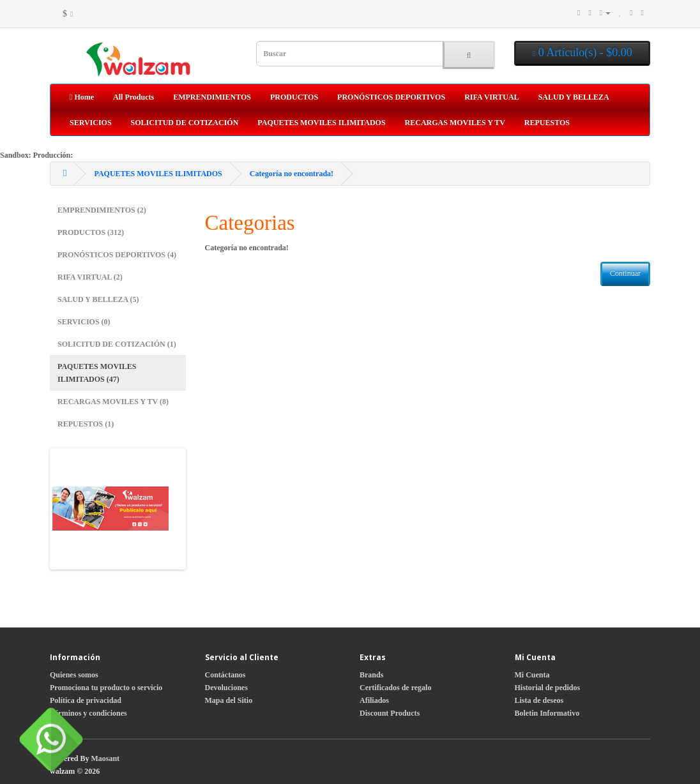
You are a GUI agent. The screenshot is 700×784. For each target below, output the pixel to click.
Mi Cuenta (532, 675)
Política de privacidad (86, 700)
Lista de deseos (539, 700)
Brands (371, 675)
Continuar (625, 273)
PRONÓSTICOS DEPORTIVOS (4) (117, 255)
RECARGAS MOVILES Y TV (455, 123)
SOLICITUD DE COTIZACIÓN (185, 123)
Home (82, 97)
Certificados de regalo (395, 688)
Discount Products (390, 713)
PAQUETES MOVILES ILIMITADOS (321, 123)
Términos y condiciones (88, 713)
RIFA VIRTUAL (491, 97)
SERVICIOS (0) (84, 322)
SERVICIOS (91, 123)
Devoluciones (226, 688)
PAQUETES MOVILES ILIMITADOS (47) (97, 373)
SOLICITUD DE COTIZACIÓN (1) (117, 344)
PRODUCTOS (294, 97)
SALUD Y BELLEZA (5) (98, 299)
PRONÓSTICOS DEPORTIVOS (391, 97)
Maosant (105, 758)
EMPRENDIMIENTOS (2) (102, 210)
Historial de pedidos (548, 688)
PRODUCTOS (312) (91, 232)
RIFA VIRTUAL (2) (90, 277)
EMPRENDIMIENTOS (212, 97)
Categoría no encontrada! (292, 174)
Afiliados (374, 700)
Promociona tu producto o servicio (106, 688)
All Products (133, 97)
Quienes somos (74, 675)
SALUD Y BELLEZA (574, 97)
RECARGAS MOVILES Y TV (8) (113, 402)
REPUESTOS (547, 123)
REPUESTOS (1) (86, 424)
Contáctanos (225, 675)
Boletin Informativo (547, 713)
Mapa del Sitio (229, 700)
